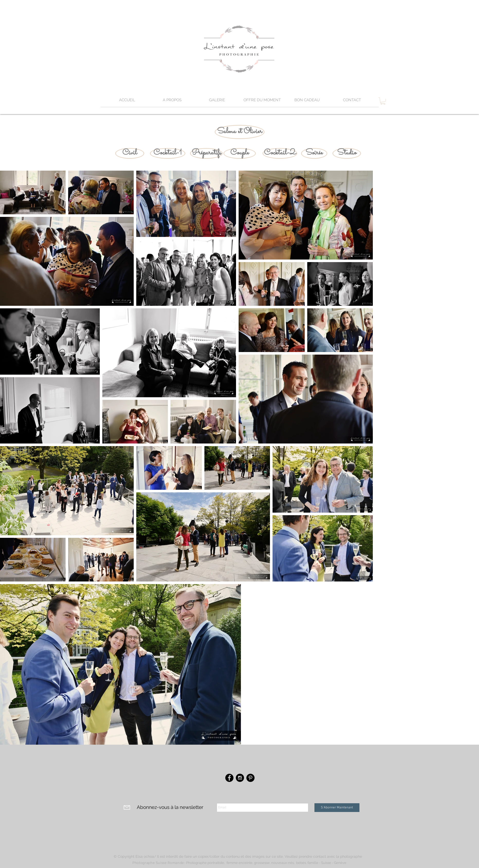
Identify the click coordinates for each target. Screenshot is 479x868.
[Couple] (240, 153)
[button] (217, 102)
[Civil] (130, 153)
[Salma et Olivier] (240, 132)
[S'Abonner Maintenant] (337, 808)
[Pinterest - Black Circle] (250, 778)
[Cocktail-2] (280, 153)
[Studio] (347, 153)
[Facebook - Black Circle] (229, 778)
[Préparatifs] (206, 153)
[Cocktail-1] (168, 153)
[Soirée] (314, 153)
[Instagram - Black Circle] (240, 778)
